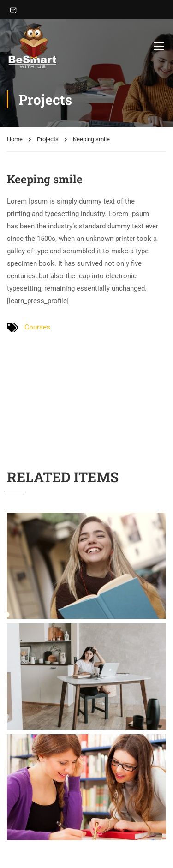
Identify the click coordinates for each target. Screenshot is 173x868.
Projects (48, 139)
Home (15, 139)
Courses (37, 327)
